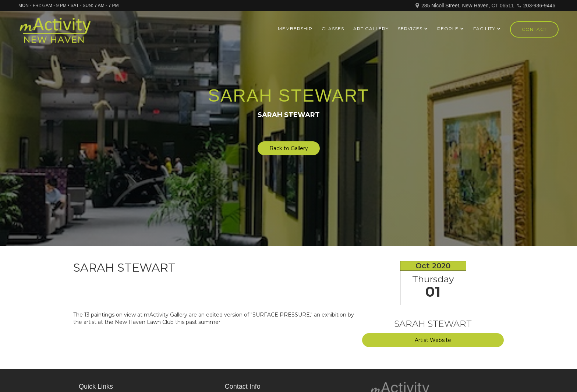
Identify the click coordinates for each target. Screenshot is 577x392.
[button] (413, 29)
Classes (333, 29)
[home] (55, 33)
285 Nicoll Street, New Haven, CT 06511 (468, 6)
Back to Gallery (289, 148)
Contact (534, 29)
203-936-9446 (539, 6)
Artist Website (433, 340)
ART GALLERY (371, 29)
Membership (295, 29)
